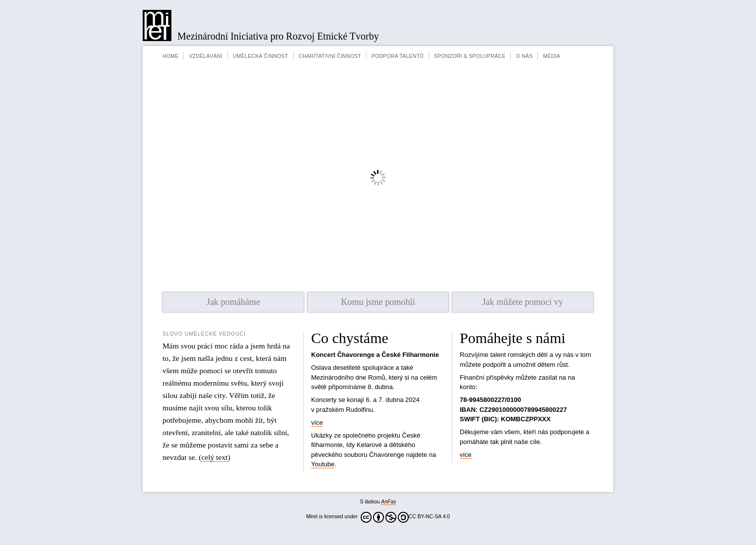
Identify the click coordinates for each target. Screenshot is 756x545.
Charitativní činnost (330, 56)
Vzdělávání (206, 56)
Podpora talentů (398, 56)
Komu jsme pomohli (378, 302)
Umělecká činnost (261, 56)
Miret (157, 25)
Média (551, 56)
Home (170, 56)
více (317, 422)
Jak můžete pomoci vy (522, 302)
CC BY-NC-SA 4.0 (405, 517)
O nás (524, 56)
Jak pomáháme (234, 302)
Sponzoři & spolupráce (470, 56)
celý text (214, 457)
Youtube (323, 464)
